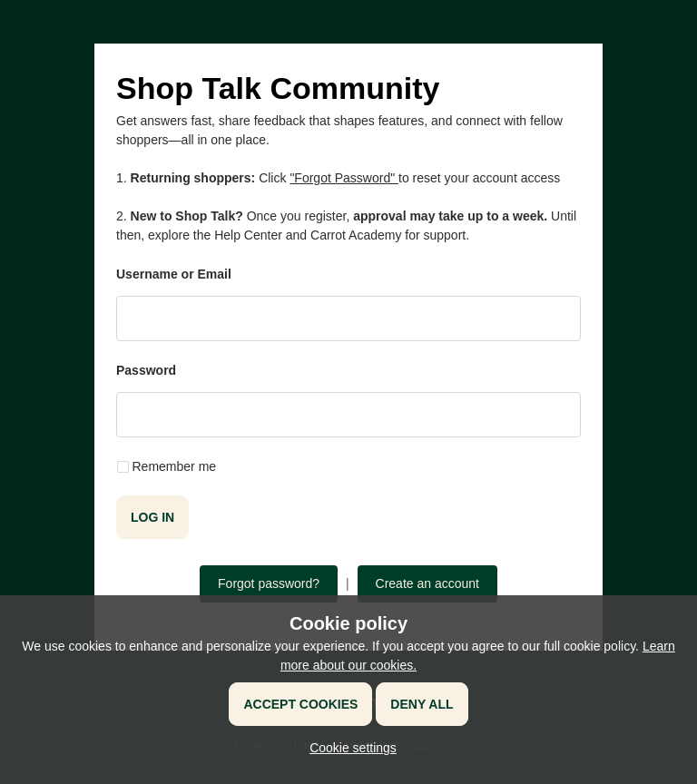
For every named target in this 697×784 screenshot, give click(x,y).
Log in (152, 517)
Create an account (427, 583)
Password (146, 370)
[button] (348, 748)
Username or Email (174, 274)
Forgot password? (269, 583)
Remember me (175, 466)
